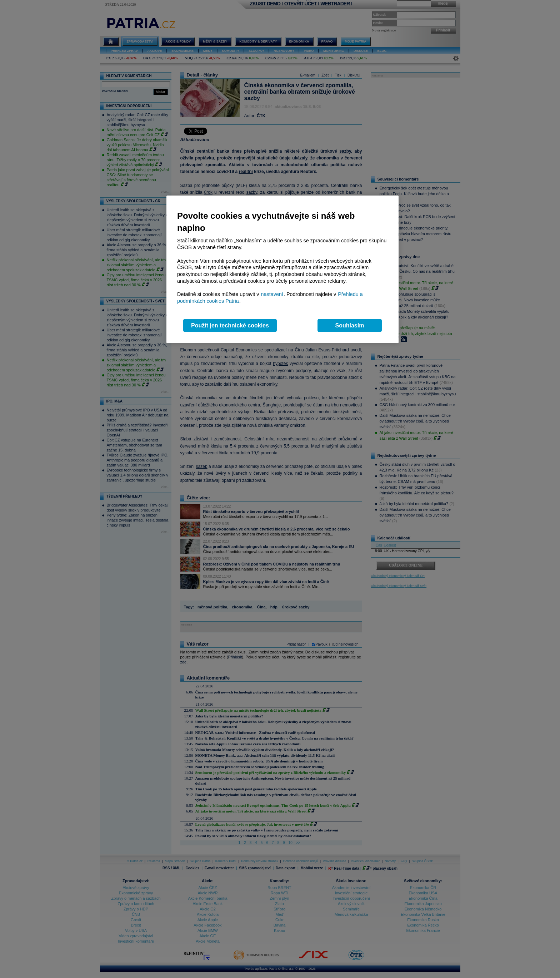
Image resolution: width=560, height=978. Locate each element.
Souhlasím (350, 325)
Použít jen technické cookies (230, 325)
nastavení (272, 294)
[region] (282, 269)
